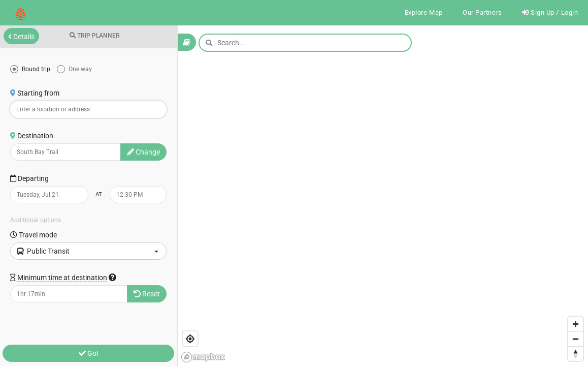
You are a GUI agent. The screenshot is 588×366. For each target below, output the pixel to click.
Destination (32, 137)
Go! (89, 353)
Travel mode (34, 236)
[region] (294, 196)
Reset (147, 295)
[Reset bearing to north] (576, 354)
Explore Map (418, 13)
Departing (29, 179)
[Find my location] (190, 339)
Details (21, 38)
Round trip (35, 70)
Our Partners (479, 13)
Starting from (35, 94)
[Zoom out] (576, 339)
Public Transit (88, 252)
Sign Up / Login (549, 13)
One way (79, 70)
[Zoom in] (576, 324)
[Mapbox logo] (203, 357)
